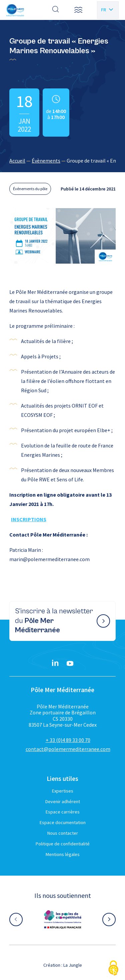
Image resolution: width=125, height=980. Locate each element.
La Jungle (73, 965)
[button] (78, 10)
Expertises (63, 791)
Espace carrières (63, 812)
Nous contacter (63, 833)
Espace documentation (63, 822)
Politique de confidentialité (63, 844)
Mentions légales (63, 854)
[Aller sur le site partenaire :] (63, 919)
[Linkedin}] (55, 664)
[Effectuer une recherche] (56, 10)
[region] (62, 161)
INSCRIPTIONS (29, 519)
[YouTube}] (70, 664)
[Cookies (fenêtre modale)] (113, 969)
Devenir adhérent (63, 801)
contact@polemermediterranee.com (68, 749)
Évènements (46, 161)
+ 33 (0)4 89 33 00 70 (68, 740)
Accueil (17, 161)
